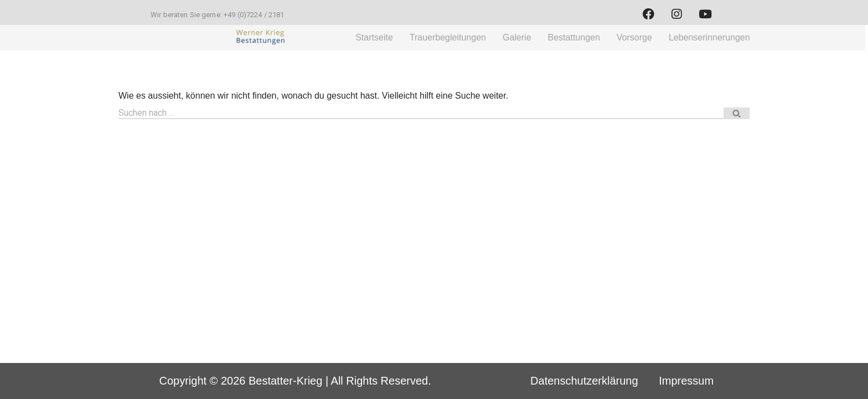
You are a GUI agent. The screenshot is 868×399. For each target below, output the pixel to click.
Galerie (517, 37)
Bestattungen (574, 37)
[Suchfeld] (421, 113)
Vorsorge (634, 37)
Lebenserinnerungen (709, 37)
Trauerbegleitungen (448, 37)
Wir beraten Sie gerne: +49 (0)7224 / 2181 (217, 15)
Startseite (374, 37)
